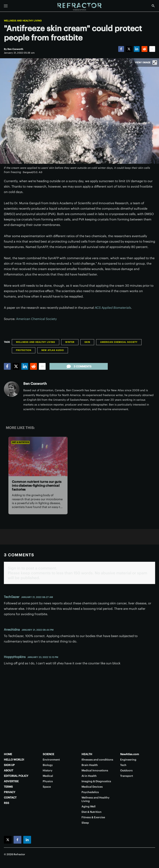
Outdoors (126, 770)
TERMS (8, 787)
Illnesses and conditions (97, 760)
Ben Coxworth (35, 384)
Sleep (85, 823)
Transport (127, 776)
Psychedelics (90, 792)
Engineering (128, 760)
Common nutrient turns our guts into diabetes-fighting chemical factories (37, 485)
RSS (7, 803)
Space (47, 787)
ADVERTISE (11, 781)
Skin (87, 342)
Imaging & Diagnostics (96, 781)
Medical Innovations (95, 770)
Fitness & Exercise (93, 817)
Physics (48, 781)
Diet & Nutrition (20, 442)
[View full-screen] (155, 63)
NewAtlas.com (130, 754)
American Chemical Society (36, 319)
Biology (48, 765)
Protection (24, 350)
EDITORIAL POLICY (16, 776)
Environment (51, 760)
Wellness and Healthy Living (23, 21)
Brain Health (90, 765)
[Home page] (79, 7)
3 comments (79, 366)
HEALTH (87, 754)
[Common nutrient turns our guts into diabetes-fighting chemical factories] (38, 456)
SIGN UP (9, 765)
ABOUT (9, 770)
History (48, 770)
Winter (70, 342)
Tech (123, 765)
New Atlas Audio (53, 350)
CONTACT (10, 798)
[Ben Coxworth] (15, 49)
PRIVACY (10, 792)
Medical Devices (92, 787)
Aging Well (89, 806)
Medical (48, 776)
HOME (8, 754)
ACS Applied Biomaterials (113, 308)
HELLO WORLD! (14, 760)
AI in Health (89, 776)
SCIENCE (48, 754)
